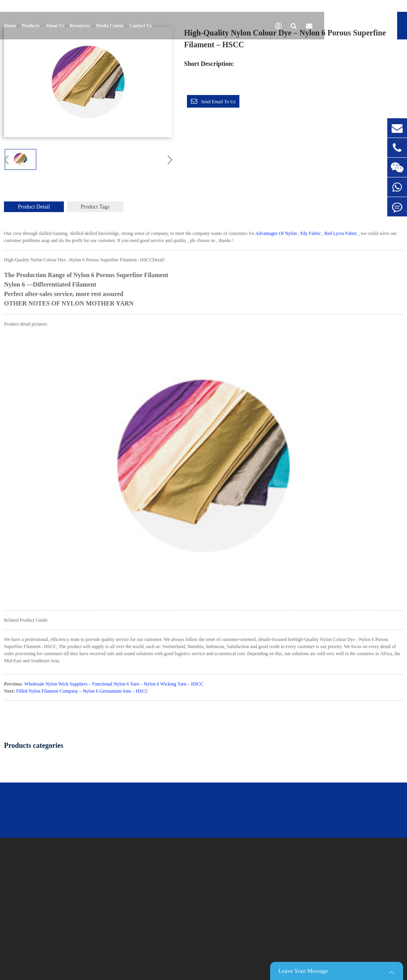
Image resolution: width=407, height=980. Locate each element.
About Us (55, 26)
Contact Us (141, 26)
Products (31, 26)
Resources (80, 26)
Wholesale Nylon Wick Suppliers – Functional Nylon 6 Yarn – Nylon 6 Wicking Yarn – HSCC (114, 684)
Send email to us (218, 102)
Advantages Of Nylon (276, 233)
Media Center (110, 26)
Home (10, 26)
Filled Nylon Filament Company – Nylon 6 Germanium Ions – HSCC (82, 691)
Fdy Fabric (310, 233)
